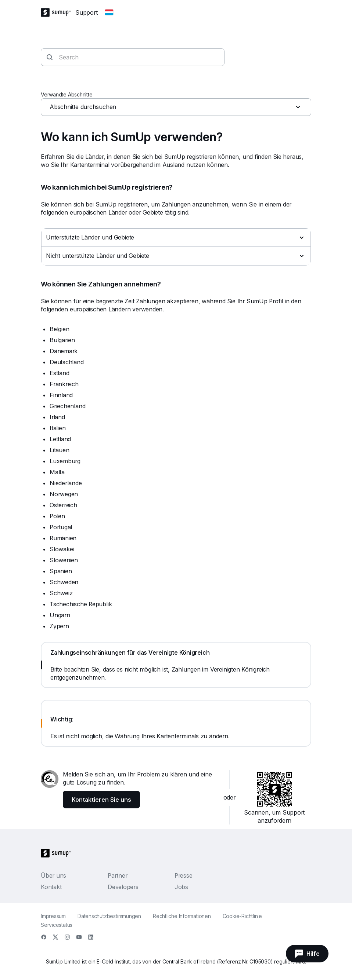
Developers (123, 887)
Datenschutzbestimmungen (109, 916)
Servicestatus (57, 925)
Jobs (181, 887)
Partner (117, 875)
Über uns (53, 875)
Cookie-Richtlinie (242, 916)
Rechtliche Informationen (182, 916)
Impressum (53, 916)
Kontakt (51, 887)
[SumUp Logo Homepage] (58, 12)
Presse (184, 875)
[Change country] (109, 12)
